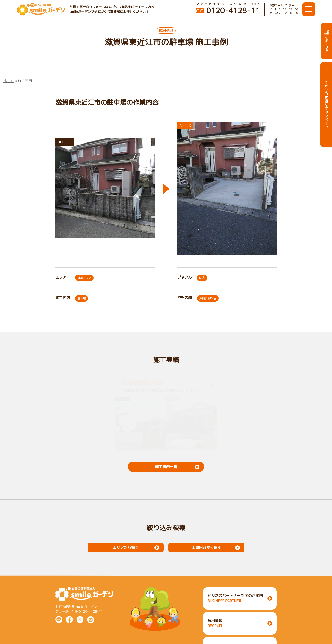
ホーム (9, 81)
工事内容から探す (206, 547)
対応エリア (327, 41)
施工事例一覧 (166, 467)
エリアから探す (126, 547)
